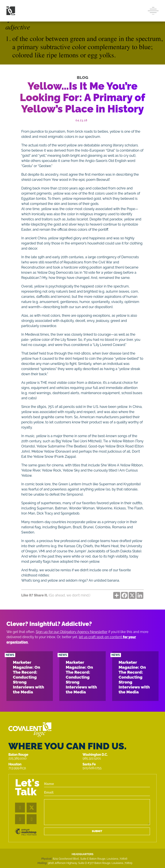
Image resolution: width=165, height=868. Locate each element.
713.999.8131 (17, 768)
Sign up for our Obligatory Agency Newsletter (72, 632)
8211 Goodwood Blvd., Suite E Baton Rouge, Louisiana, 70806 (90, 859)
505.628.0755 (92, 768)
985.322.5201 (92, 758)
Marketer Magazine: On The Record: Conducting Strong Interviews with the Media (28, 677)
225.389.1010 (17, 758)
